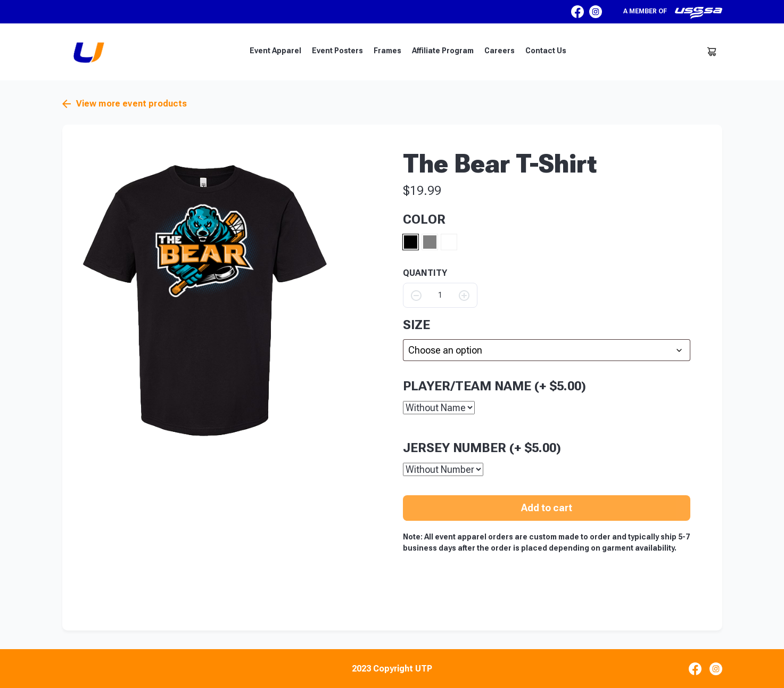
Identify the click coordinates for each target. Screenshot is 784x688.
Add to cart (547, 507)
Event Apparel (275, 51)
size (416, 325)
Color (424, 219)
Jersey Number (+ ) (482, 447)
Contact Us (546, 51)
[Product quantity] (440, 295)
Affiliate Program (443, 51)
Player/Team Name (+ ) (494, 386)
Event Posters (337, 51)
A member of (673, 13)
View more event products (125, 104)
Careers (500, 51)
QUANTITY (425, 273)
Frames (387, 51)
